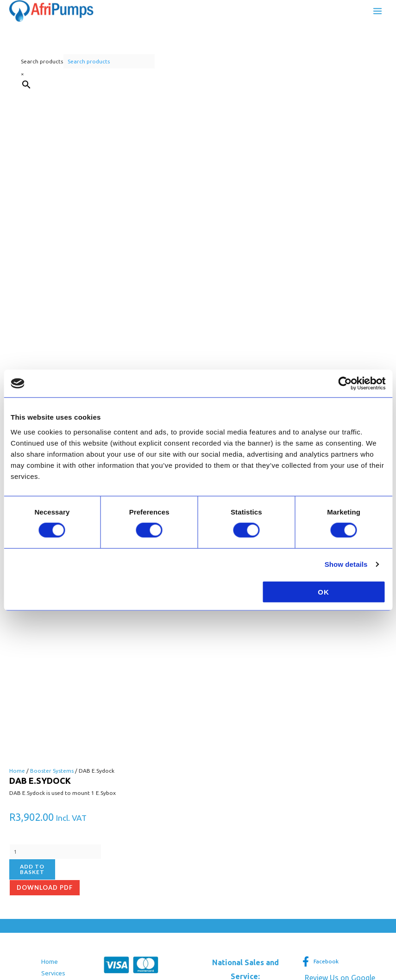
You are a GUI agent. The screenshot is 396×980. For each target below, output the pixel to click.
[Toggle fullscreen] (29, 946)
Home (50, 697)
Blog (48, 744)
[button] (245, 838)
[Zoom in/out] (9, 946)
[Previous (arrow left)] (9, 957)
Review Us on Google (340, 713)
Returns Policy (29, 802)
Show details (346, 564)
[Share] (49, 946)
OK (324, 592)
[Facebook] (320, 697)
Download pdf (45, 623)
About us (54, 720)
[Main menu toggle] (377, 12)
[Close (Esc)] (69, 946)
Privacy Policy (28, 814)
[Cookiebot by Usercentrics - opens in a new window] (345, 384)
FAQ (47, 732)
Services (53, 708)
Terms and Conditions (40, 790)
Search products (42, 64)
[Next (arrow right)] (29, 957)
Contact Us (56, 756)
